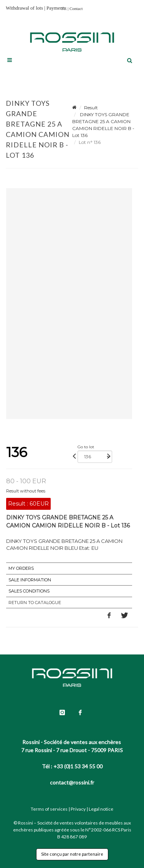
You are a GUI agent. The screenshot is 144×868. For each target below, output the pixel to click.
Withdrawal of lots (24, 8)
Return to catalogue (35, 603)
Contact (76, 8)
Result (91, 108)
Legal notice (101, 809)
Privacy (78, 809)
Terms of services (49, 809)
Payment (55, 8)
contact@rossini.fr (72, 782)
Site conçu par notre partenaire (72, 854)
